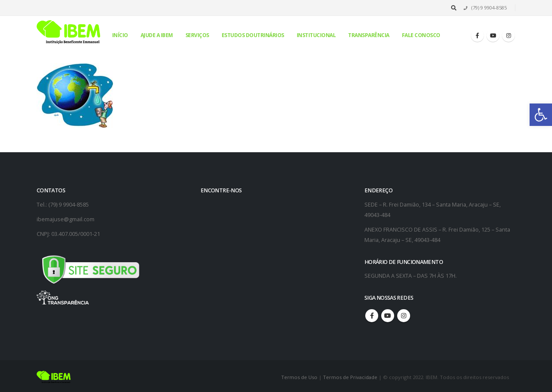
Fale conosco (421, 35)
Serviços (197, 35)
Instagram (404, 316)
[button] (541, 115)
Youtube (388, 316)
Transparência (369, 35)
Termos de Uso (300, 377)
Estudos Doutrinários (253, 35)
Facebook (372, 316)
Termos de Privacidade (350, 377)
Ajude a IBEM (157, 35)
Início (120, 35)
